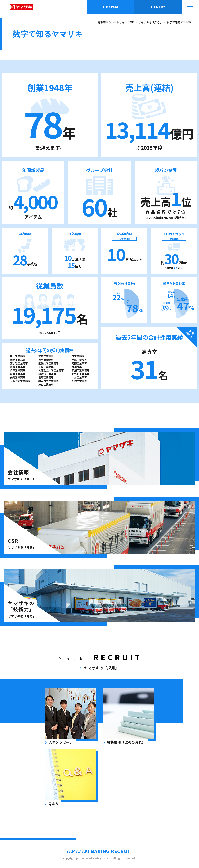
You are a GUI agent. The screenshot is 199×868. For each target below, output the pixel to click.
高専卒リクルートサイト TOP (116, 22)
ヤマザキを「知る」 (150, 22)
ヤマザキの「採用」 (101, 668)
